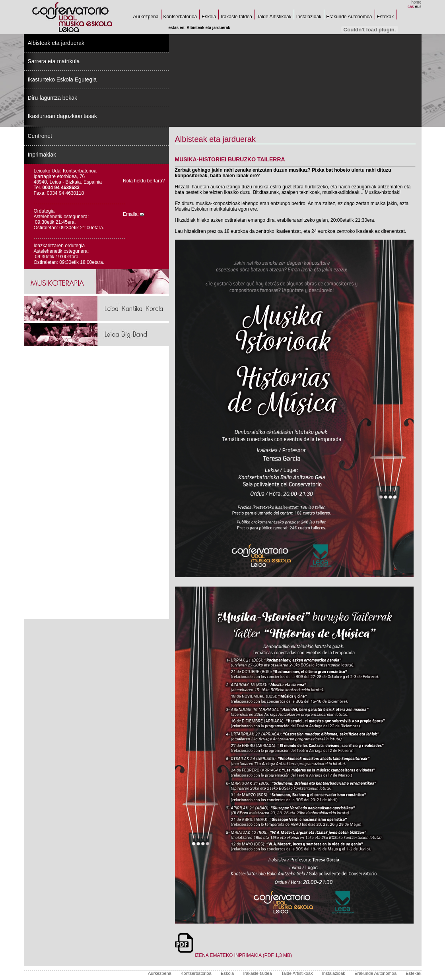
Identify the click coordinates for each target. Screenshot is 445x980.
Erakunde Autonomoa (349, 17)
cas (411, 7)
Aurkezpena (146, 17)
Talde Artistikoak (274, 17)
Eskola (209, 17)
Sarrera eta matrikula (54, 61)
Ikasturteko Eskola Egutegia (62, 79)
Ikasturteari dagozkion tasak (62, 116)
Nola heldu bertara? (144, 181)
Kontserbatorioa (180, 17)
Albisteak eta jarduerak (56, 43)
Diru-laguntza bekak (53, 98)
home (416, 2)
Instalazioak (309, 17)
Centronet (40, 136)
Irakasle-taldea (236, 17)
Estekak (386, 17)
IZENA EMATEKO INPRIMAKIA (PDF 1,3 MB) (234, 955)
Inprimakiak (42, 155)
